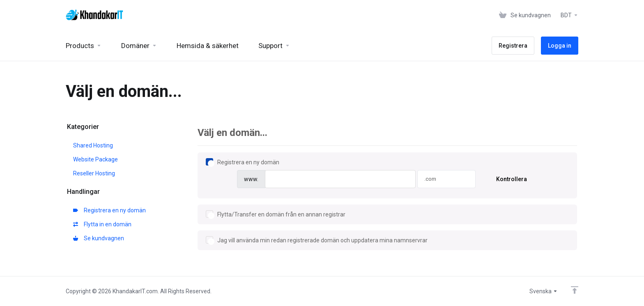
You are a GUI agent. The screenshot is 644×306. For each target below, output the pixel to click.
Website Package (95, 159)
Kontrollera (512, 179)
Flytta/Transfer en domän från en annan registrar (276, 214)
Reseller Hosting (94, 173)
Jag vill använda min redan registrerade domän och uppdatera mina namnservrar (317, 240)
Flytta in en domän (102, 224)
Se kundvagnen (99, 238)
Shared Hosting (93, 145)
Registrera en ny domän (109, 210)
